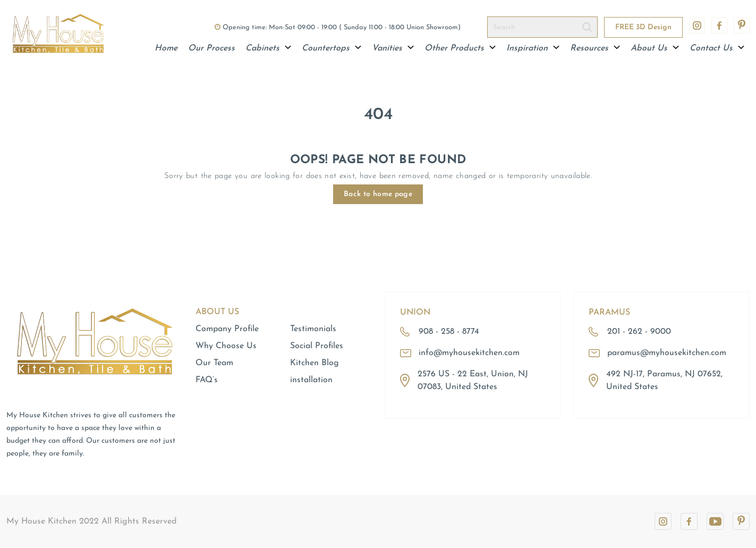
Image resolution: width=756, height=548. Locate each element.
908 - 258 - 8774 (449, 332)
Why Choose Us (226, 346)
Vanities (393, 48)
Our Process (211, 48)
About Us (655, 48)
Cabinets (268, 48)
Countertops (332, 48)
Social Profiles (317, 346)
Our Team (214, 363)
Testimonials (313, 329)
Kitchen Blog (315, 363)
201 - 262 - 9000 (639, 332)
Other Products (460, 48)
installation (311, 380)
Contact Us (717, 48)
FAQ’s (207, 380)
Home (166, 48)
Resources (595, 48)
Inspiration (533, 48)
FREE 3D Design (643, 27)
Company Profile (227, 329)
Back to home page (378, 194)
